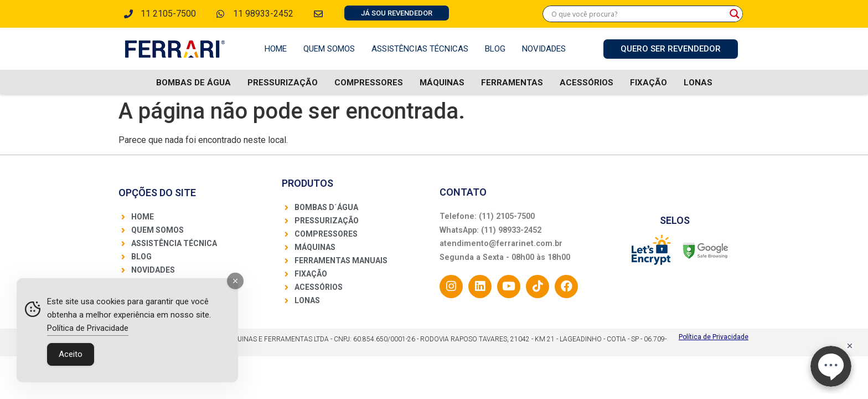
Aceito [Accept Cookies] (71, 354)
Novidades (544, 49)
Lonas (698, 83)
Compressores (369, 83)
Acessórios (587, 83)
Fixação (649, 83)
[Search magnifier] (735, 14)
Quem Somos (329, 49)
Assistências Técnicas (420, 49)
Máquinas (442, 83)
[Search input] (638, 14)
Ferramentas (512, 83)
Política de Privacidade (714, 337)
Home (276, 49)
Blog (495, 49)
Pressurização (283, 83)
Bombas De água (193, 83)
